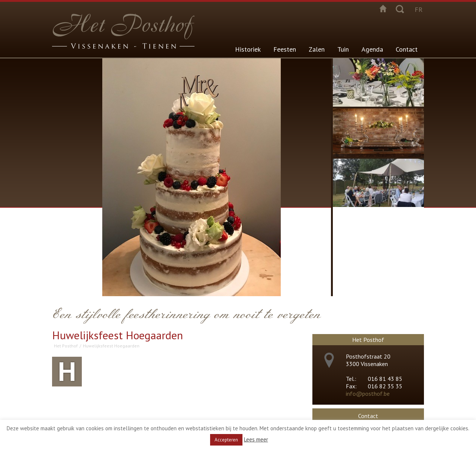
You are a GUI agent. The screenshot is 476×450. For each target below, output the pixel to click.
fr (419, 9)
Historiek (248, 49)
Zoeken (400, 9)
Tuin (343, 49)
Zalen (317, 49)
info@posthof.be (368, 394)
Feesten (285, 49)
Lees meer (256, 439)
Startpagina (383, 9)
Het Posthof (66, 346)
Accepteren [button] (226, 440)
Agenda (372, 49)
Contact (407, 49)
